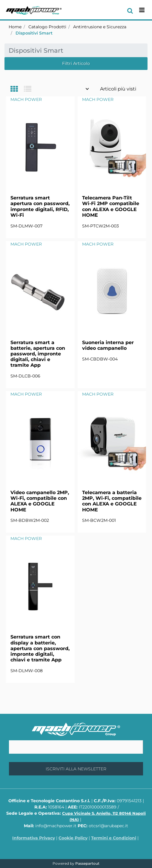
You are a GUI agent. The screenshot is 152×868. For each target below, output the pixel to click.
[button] (76, 769)
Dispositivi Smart (34, 33)
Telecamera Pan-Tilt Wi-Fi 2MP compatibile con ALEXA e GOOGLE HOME (111, 206)
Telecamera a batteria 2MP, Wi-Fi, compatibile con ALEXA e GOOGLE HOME (112, 501)
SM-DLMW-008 (27, 671)
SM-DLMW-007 (26, 226)
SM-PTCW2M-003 (100, 226)
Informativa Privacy (34, 838)
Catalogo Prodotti (47, 27)
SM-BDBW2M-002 (30, 520)
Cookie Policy (73, 838)
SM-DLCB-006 (25, 376)
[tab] (17, 89)
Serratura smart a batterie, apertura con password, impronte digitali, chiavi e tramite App (38, 354)
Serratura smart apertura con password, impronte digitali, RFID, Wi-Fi (40, 206)
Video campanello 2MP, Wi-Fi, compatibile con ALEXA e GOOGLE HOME (40, 501)
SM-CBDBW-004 (100, 359)
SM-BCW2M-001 (99, 520)
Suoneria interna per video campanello (108, 345)
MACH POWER (26, 99)
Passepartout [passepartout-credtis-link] (87, 863)
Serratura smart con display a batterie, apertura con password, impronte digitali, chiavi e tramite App (40, 648)
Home (15, 27)
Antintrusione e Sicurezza (100, 27)
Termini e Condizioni (114, 838)
